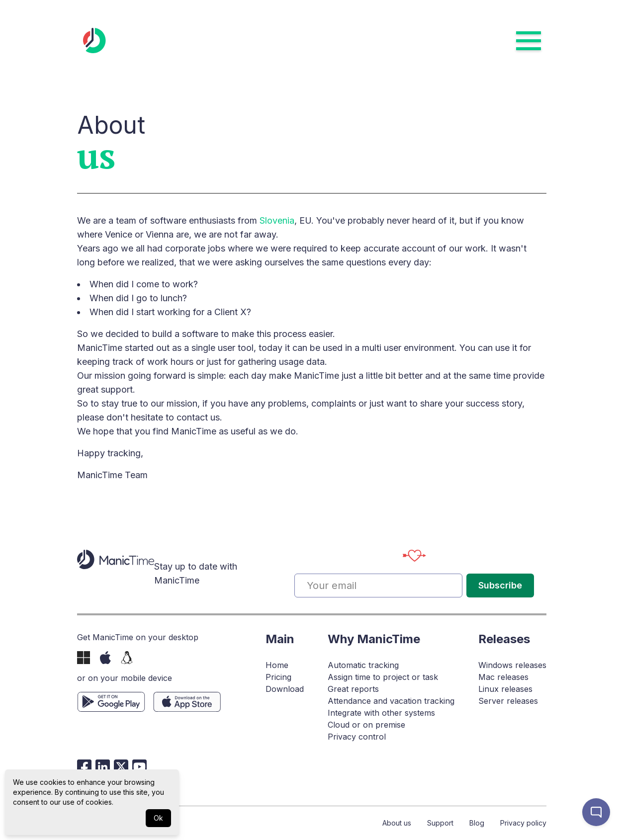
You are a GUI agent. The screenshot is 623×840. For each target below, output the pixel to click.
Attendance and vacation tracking (391, 701)
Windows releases (512, 665)
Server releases (508, 701)
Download (285, 689)
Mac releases (503, 677)
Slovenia (277, 220)
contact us (198, 417)
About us (397, 823)
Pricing (278, 677)
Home (277, 665)
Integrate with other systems (381, 713)
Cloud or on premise (366, 725)
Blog (477, 823)
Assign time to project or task (383, 677)
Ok (158, 818)
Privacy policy (523, 823)
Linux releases (505, 689)
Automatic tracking (363, 665)
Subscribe (500, 585)
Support (440, 823)
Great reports (353, 689)
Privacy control (357, 737)
